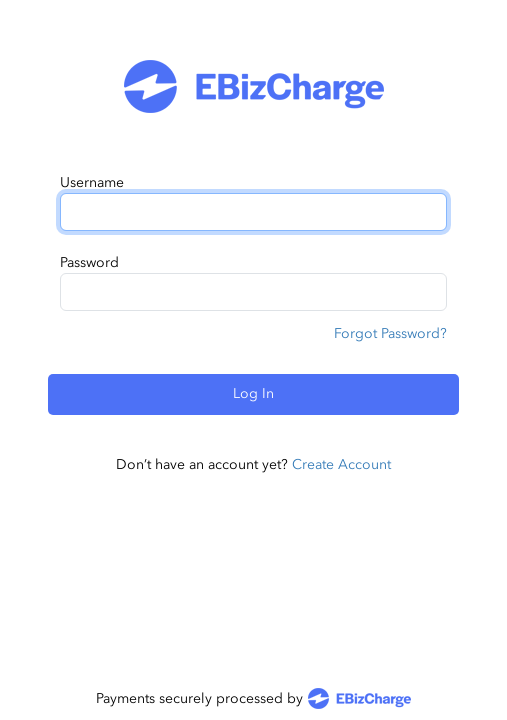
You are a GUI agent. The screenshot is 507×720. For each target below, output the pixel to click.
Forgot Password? (390, 333)
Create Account (341, 464)
